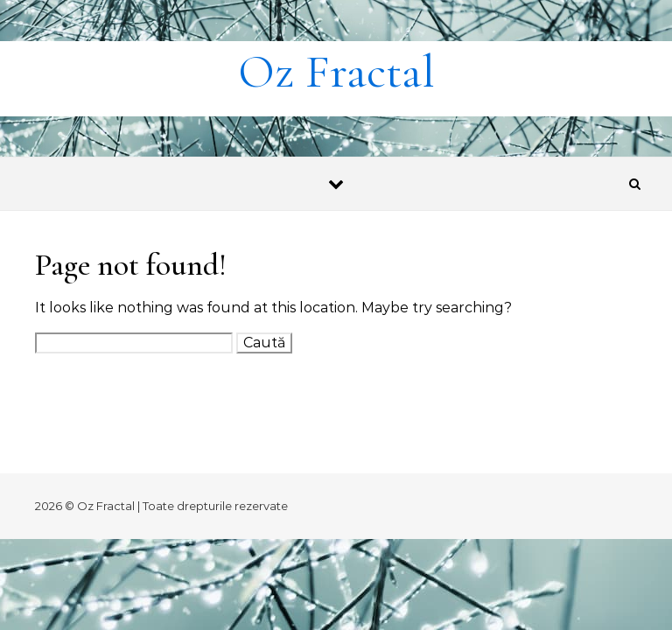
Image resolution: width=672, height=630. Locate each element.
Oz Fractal (336, 71)
